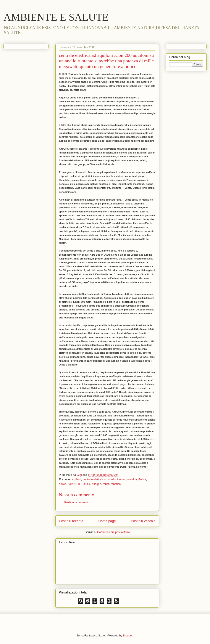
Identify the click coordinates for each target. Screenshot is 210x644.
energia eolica (128, 479)
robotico (116, 484)
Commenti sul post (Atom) (113, 532)
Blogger (128, 635)
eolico (63, 484)
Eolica (142, 479)
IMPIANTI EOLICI (79, 484)
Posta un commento (77, 502)
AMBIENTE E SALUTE (56, 17)
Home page (107, 521)
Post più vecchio (143, 521)
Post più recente (71, 521)
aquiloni (76, 479)
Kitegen (96, 484)
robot (106, 484)
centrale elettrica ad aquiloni (100, 479)
